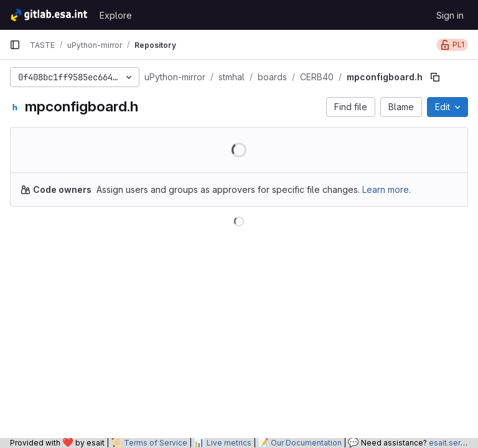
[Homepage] (48, 15)
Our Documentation (306, 443)
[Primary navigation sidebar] (15, 45)
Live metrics (229, 443)
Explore (116, 15)
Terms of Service (156, 443)
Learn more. (387, 189)
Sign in (450, 15)
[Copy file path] (435, 77)
